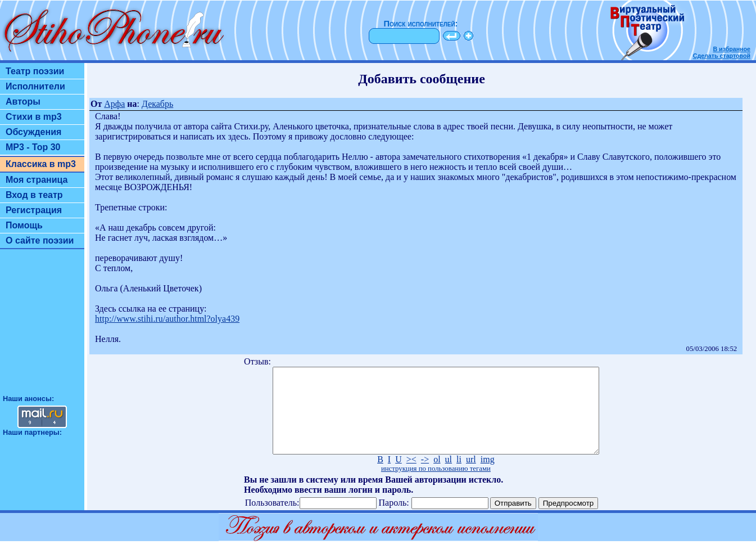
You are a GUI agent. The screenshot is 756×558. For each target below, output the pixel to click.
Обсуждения (33, 132)
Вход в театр (34, 195)
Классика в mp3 (41, 164)
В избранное (732, 49)
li (459, 476)
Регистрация (34, 210)
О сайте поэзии (40, 240)
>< (411, 476)
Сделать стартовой (722, 56)
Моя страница (37, 180)
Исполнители (35, 86)
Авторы (23, 102)
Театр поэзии (35, 71)
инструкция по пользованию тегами (436, 485)
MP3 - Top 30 (33, 147)
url (471, 476)
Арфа (114, 104)
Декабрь (157, 104)
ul (449, 476)
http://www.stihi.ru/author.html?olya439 (167, 319)
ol (437, 476)
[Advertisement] (42, 327)
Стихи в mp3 (34, 117)
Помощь (24, 225)
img (488, 476)
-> (425, 476)
